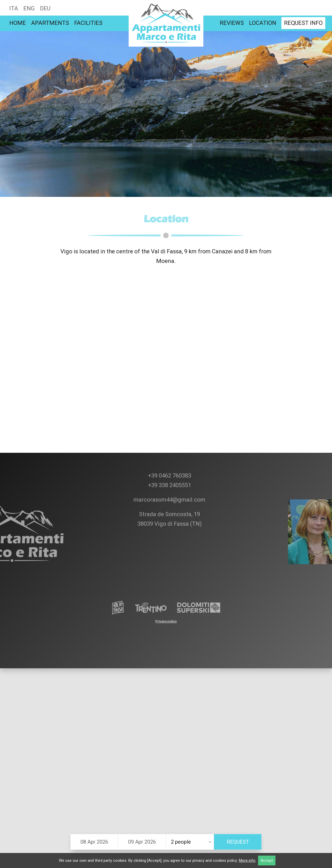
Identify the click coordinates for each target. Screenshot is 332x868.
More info (247, 860)
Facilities (88, 23)
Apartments (50, 23)
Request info (303, 23)
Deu (45, 8)
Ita (14, 8)
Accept (267, 860)
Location (263, 23)
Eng (29, 8)
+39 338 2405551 (169, 457)
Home (18, 23)
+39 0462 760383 (169, 447)
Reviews (232, 23)
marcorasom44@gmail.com (169, 471)
